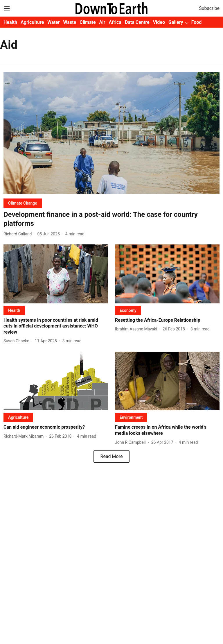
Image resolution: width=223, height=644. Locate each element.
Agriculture (32, 22)
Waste (70, 22)
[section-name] (23, 203)
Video (159, 22)
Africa (115, 22)
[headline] (111, 219)
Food (197, 22)
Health (10, 22)
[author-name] (19, 234)
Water (53, 22)
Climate (88, 22)
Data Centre (137, 22)
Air (102, 22)
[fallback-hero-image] (111, 133)
